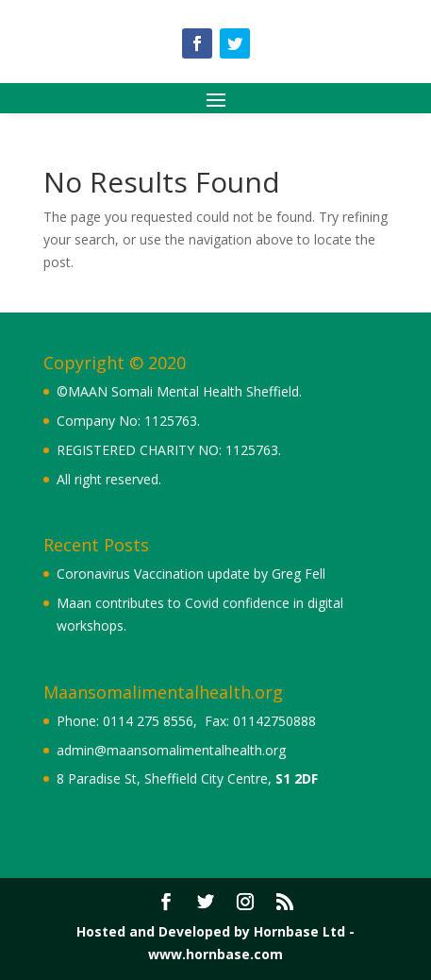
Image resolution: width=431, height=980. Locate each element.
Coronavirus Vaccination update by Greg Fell (191, 574)
